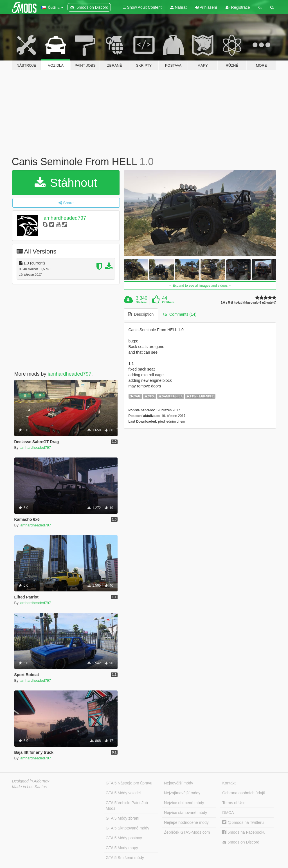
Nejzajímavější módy (182, 793)
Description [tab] (141, 314)
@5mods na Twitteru (243, 822)
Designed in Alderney (31, 781)
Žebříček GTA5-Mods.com (187, 832)
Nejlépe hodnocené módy (186, 822)
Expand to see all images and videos (200, 286)
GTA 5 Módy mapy (122, 848)
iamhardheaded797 (64, 218)
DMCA (228, 813)
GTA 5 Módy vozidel (123, 793)
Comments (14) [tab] (180, 314)
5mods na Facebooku (244, 832)
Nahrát (178, 7)
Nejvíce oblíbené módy (184, 803)
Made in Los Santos (30, 787)
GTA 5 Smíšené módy (125, 858)
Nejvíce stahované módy (185, 813)
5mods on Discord (241, 842)
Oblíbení (168, 302)
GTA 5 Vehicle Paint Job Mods (127, 806)
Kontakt (229, 783)
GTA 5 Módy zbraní (123, 818)
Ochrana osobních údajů (244, 793)
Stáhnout (66, 183)
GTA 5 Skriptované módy (128, 828)
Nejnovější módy (179, 783)
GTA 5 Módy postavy (124, 838)
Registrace (238, 7)
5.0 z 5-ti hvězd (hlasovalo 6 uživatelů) (248, 303)
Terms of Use (234, 803)
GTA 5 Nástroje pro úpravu (129, 783)
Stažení (141, 302)
